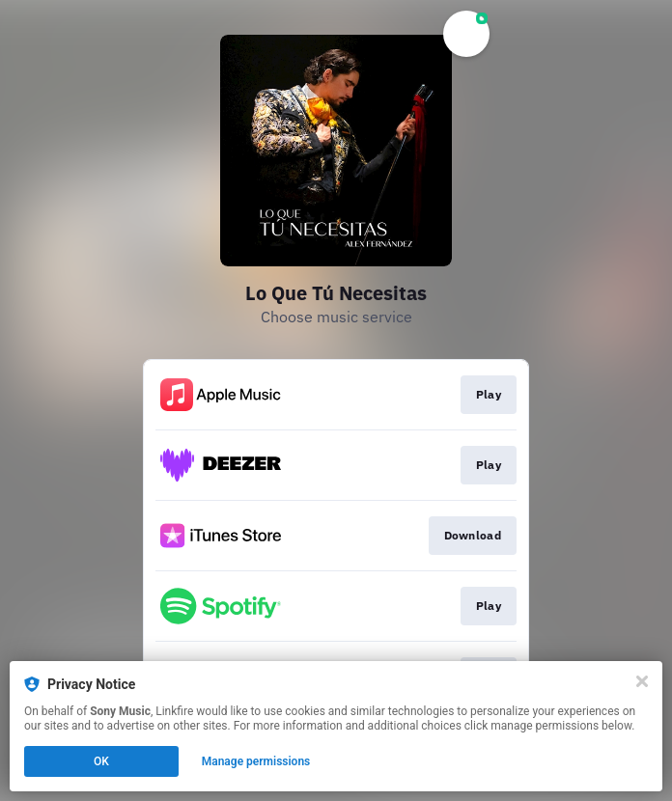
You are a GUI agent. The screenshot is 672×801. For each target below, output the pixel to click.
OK (101, 761)
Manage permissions (256, 761)
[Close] (642, 681)
